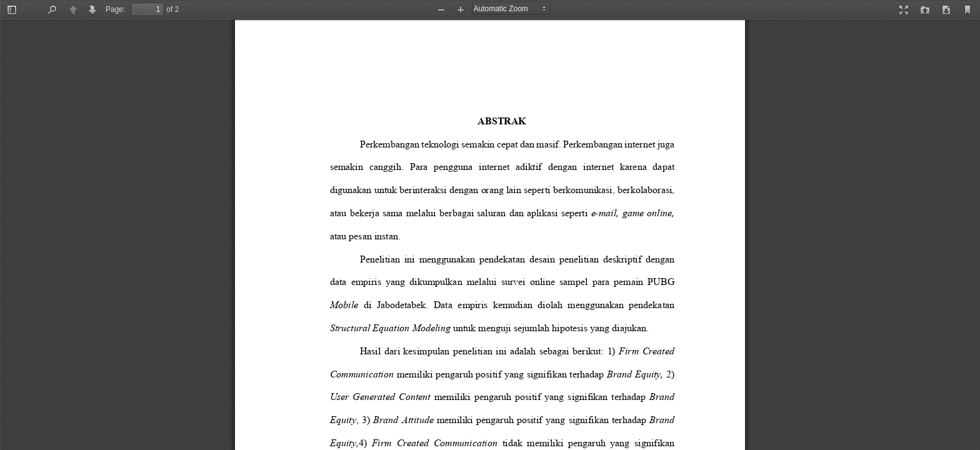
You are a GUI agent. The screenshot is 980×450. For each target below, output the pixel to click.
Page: (115, 9)
